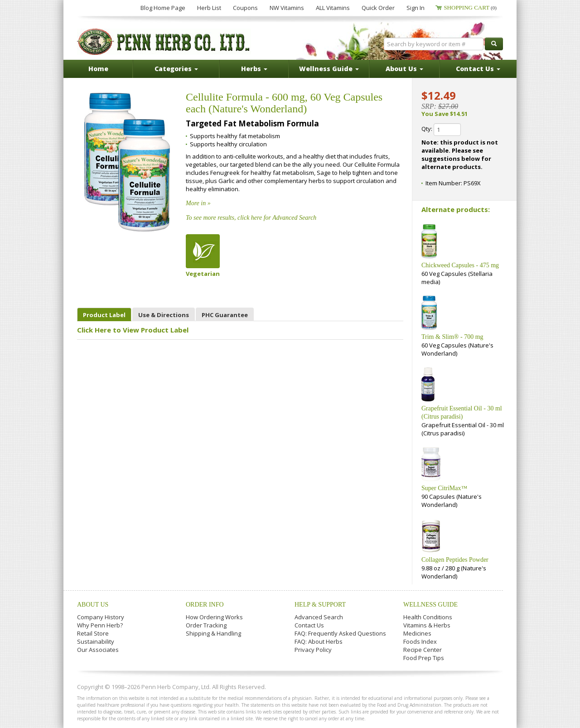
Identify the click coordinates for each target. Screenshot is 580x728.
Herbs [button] (254, 69)
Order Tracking (206, 625)
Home (98, 69)
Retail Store (93, 633)
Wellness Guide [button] (329, 69)
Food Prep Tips (424, 658)
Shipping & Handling (213, 633)
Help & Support (320, 605)
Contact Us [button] (478, 69)
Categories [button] (176, 69)
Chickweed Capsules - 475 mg (460, 265)
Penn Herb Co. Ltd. (164, 42)
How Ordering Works (214, 617)
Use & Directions (164, 315)
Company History (101, 617)
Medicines (417, 633)
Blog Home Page (163, 8)
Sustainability (96, 641)
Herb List (209, 8)
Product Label (104, 315)
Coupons (245, 8)
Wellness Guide (430, 605)
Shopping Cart (470, 7)
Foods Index (420, 641)
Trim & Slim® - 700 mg (452, 337)
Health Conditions (428, 617)
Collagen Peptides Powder (455, 560)
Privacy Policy (313, 650)
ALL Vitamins (333, 8)
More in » (198, 203)
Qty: (441, 130)
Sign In (416, 8)
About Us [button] (404, 69)
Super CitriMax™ (444, 488)
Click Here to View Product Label (133, 330)
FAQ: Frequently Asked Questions (340, 633)
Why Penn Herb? (100, 625)
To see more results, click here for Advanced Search (251, 218)
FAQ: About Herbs (319, 641)
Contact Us (309, 625)
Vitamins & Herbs (427, 625)
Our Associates (98, 650)
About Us (93, 605)
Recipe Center (423, 650)
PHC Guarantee (225, 315)
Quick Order (378, 8)
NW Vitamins (287, 8)
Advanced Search (319, 617)
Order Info (205, 605)
